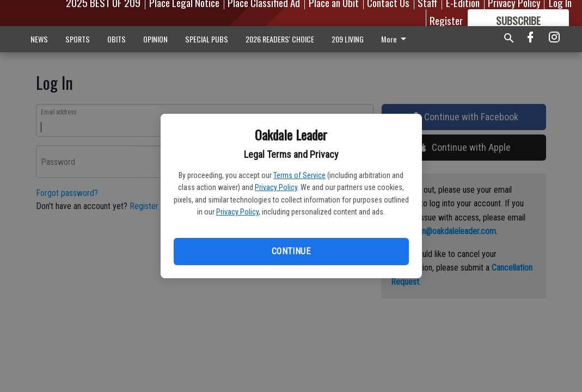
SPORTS (78, 39)
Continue (291, 251)
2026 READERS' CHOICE (280, 39)
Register (446, 20)
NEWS (39, 39)
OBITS (117, 39)
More (396, 39)
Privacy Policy (276, 187)
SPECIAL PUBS (207, 39)
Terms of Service (299, 175)
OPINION (155, 39)
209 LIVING (348, 39)
